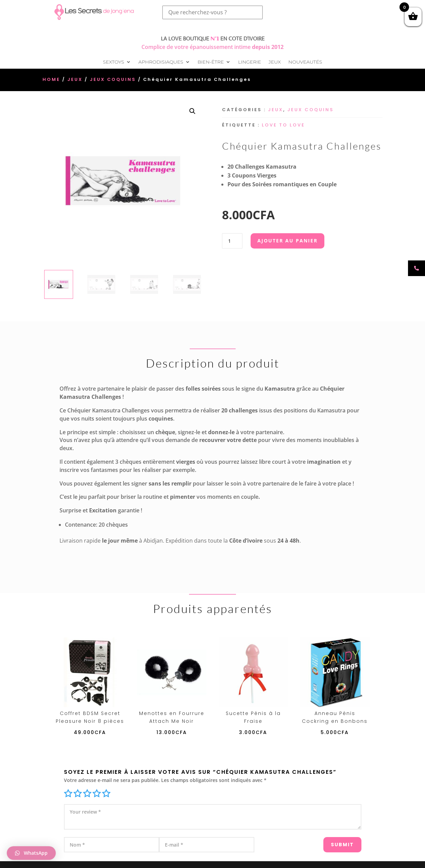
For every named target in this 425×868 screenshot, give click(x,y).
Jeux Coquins (113, 79)
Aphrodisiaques (161, 62)
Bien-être (211, 62)
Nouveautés (305, 62)
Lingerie (249, 62)
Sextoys (114, 62)
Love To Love (283, 125)
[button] (192, 111)
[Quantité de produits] (232, 241)
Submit (330, 841)
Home (51, 79)
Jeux (275, 62)
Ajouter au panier (287, 241)
